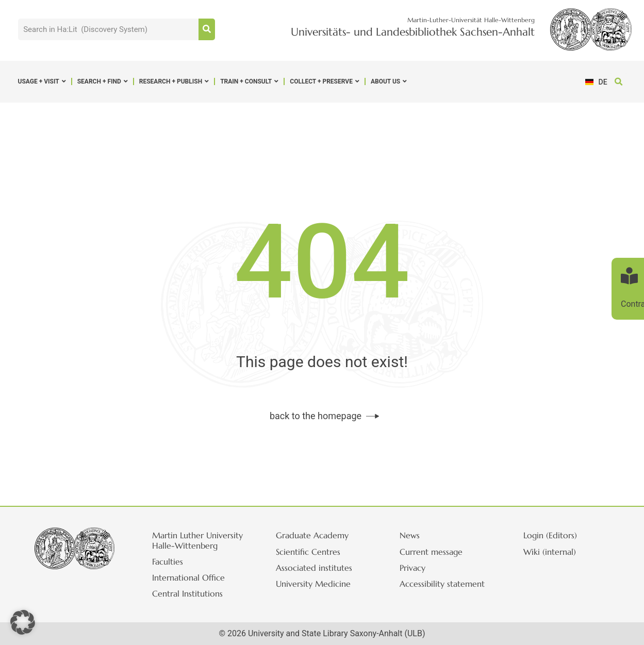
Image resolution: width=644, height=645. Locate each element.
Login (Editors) (550, 535)
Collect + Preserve (325, 81)
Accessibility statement (442, 584)
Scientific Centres (308, 552)
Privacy (412, 568)
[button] (618, 82)
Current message (431, 552)
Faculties (168, 561)
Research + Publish (174, 81)
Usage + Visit (42, 81)
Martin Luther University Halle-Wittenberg (197, 540)
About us (389, 81)
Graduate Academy (312, 535)
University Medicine (313, 584)
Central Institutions (187, 593)
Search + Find (103, 81)
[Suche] (207, 29)
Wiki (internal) (550, 552)
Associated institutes (314, 568)
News (410, 535)
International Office (188, 577)
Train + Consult (249, 81)
